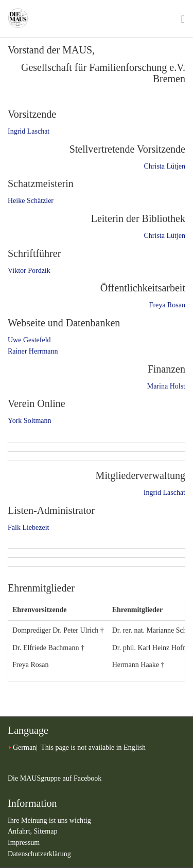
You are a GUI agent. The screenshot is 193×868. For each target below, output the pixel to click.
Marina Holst (166, 386)
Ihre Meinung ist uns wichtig (49, 820)
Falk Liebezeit (28, 528)
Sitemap (46, 831)
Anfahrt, (21, 831)
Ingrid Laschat (29, 131)
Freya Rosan (167, 305)
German (24, 747)
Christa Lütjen (165, 166)
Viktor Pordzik (29, 271)
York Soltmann (30, 421)
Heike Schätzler (31, 201)
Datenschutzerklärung (39, 854)
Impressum (24, 843)
